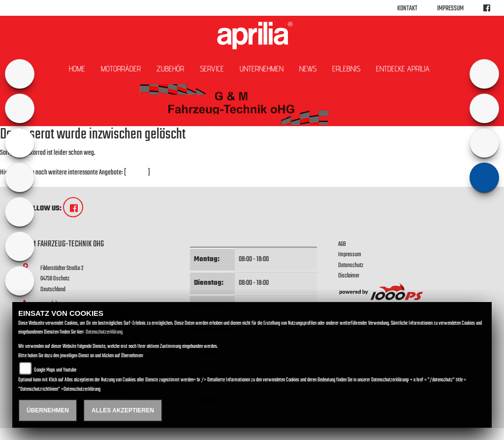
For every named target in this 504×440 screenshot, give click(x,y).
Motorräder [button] (121, 69)
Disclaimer (349, 276)
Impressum (450, 9)
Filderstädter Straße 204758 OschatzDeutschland (62, 279)
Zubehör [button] (170, 69)
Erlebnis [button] (346, 69)
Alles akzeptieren (123, 410)
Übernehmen (48, 410)
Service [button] (212, 69)
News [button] (308, 69)
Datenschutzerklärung (104, 332)
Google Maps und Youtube (55, 370)
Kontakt (407, 9)
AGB (342, 244)
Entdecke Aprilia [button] (403, 69)
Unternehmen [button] (262, 69)
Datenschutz (351, 265)
